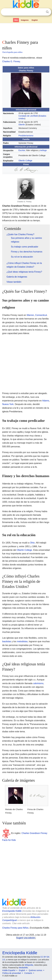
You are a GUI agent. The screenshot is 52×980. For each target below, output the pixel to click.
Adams (46, 401)
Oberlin (22, 125)
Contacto (28, 973)
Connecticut (41, 315)
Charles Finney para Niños (15, 928)
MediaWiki (23, 968)
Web (16, 20)
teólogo (43, 150)
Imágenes (25, 20)
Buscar (47, 12)
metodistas (22, 641)
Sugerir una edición (26, 938)
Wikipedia (29, 965)
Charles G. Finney (11, 61)
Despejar (42, 12)
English (35, 20)
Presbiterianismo (26, 136)
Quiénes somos (35, 970)
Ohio (32, 543)
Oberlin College (25, 161)
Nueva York (8, 404)
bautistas (7, 641)
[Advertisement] (26, 31)
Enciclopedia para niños (12, 52)
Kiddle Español (9, 970)
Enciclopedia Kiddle (12, 911)
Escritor (22, 150)
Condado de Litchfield (28, 116)
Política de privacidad (12, 973)
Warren (30, 315)
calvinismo (38, 683)
